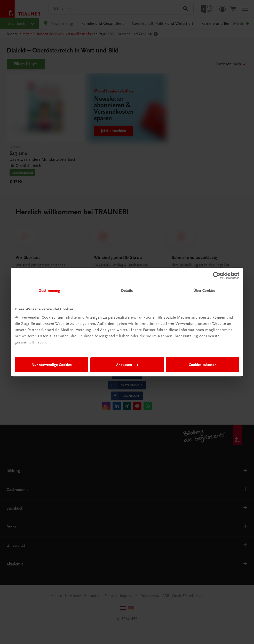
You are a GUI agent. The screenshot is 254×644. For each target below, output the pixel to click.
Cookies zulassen (203, 365)
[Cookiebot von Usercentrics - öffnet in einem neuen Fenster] (217, 275)
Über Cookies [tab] (204, 290)
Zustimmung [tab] (50, 290)
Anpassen (127, 365)
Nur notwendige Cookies (52, 365)
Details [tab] (127, 290)
